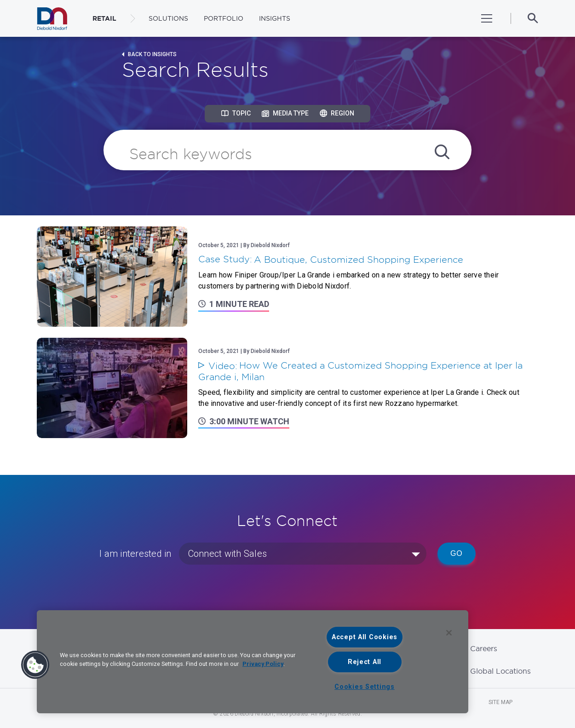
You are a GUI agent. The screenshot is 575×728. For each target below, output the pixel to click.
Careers (484, 648)
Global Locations (500, 671)
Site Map (500, 702)
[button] (35, 665)
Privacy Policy (263, 664)
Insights (275, 18)
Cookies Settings (365, 687)
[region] (253, 662)
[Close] (449, 633)
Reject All (365, 662)
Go (457, 553)
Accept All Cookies (365, 637)
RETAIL (104, 18)
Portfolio (224, 18)
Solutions (168, 18)
